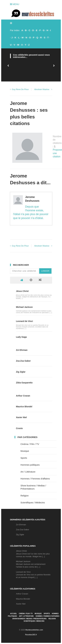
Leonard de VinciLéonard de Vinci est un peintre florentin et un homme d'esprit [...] (33, 575)
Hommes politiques (30, 465)
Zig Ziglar (21, 372)
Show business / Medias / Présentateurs (29, 619)
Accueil (14, 614)
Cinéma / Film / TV (30, 444)
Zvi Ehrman (22, 350)
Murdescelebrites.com (34, 630)
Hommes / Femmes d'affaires (35, 479)
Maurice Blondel (24, 407)
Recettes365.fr (31, 635)
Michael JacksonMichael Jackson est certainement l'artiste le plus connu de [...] (31, 564)
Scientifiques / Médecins (33, 503)
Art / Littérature (28, 472)
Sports (24, 458)
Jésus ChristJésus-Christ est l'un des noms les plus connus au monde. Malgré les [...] (33, 554)
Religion (25, 496)
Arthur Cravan (23, 396)
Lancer (45, 271)
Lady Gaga (21, 337)
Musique (25, 451)
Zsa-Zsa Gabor (23, 361)
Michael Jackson (24, 307)
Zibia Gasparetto (24, 383)
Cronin (19, 428)
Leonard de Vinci (25, 321)
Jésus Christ (22, 291)
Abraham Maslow (42, 89)
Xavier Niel (21, 417)
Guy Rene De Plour (20, 89)
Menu (15, 4)
